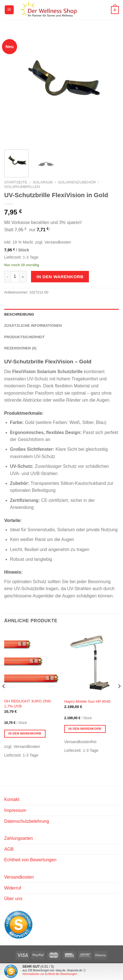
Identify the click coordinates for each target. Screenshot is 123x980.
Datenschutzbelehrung (27, 821)
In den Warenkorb (60, 277)
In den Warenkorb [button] (25, 733)
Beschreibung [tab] (19, 314)
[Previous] (4, 698)
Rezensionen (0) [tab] (20, 348)
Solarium (43, 182)
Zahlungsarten (18, 838)
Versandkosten (19, 877)
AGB (9, 849)
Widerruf (13, 888)
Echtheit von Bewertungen (30, 860)
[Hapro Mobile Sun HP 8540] (92, 663)
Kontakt (12, 799)
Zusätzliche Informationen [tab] (33, 326)
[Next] (119, 698)
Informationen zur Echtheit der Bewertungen (50, 974)
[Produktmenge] (15, 276)
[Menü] (9, 10)
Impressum (15, 810)
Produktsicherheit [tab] (24, 337)
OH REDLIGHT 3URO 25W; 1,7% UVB (28, 704)
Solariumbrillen (22, 187)
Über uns (13, 899)
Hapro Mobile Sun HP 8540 (87, 701)
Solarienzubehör (77, 182)
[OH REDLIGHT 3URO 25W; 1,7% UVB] (31, 663)
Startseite (16, 182)
